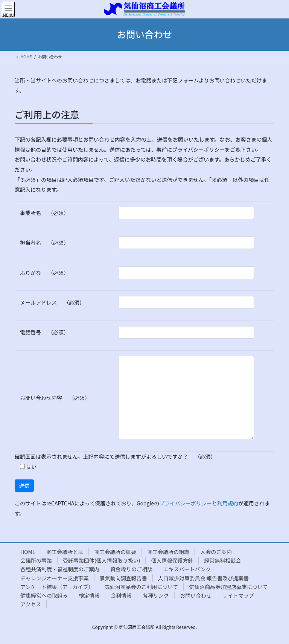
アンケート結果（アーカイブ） (57, 587)
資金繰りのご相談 (131, 569)
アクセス (31, 604)
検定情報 (89, 595)
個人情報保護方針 (172, 560)
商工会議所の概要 (115, 552)
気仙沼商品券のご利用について (141, 587)
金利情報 (121, 595)
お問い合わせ (196, 595)
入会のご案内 (216, 552)
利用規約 (228, 503)
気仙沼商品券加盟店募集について (228, 587)
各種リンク (156, 595)
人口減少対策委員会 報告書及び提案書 (203, 578)
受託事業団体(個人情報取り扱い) (101, 560)
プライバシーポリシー (186, 503)
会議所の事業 (36, 560)
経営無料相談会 (222, 560)
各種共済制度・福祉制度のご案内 (60, 569)
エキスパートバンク (187, 569)
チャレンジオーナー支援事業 (55, 578)
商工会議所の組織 (168, 552)
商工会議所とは (65, 552)
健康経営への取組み (44, 595)
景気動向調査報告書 (123, 578)
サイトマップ (238, 595)
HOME (28, 552)
